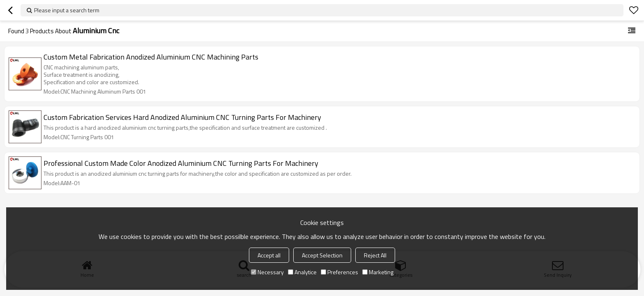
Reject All (375, 255)
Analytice (302, 272)
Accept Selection (322, 255)
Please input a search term (67, 10)
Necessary (267, 272)
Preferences (339, 272)
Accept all (269, 255)
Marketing (378, 272)
